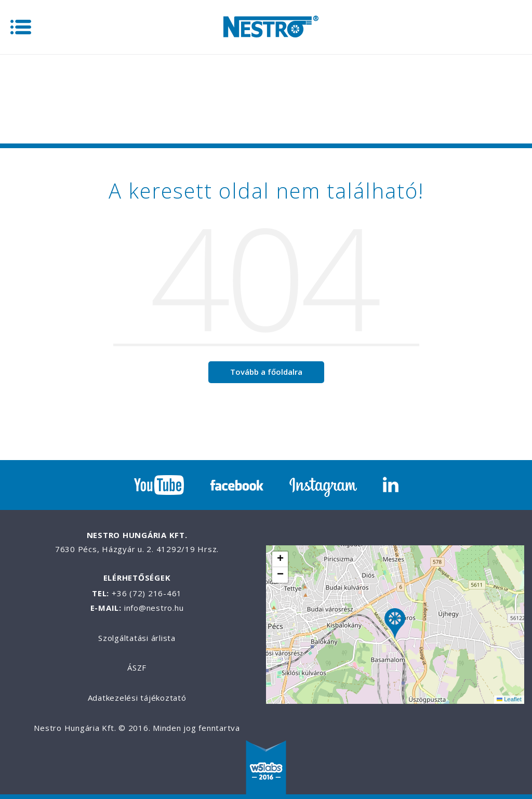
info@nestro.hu (154, 608)
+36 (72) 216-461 (147, 593)
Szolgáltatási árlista (137, 638)
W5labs (266, 768)
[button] (395, 625)
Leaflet (509, 699)
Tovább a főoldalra (266, 372)
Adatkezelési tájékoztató (137, 698)
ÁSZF (137, 667)
